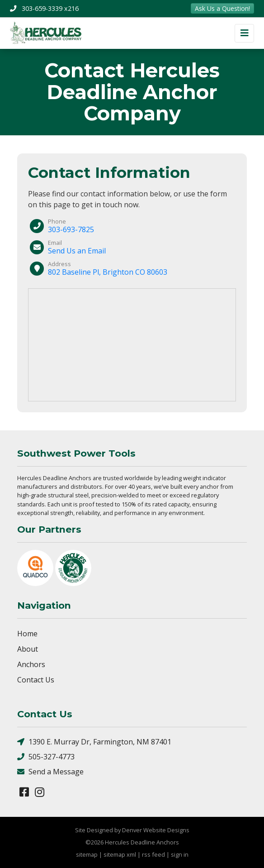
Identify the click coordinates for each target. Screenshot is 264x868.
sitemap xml (120, 854)
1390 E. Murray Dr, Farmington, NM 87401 (94, 742)
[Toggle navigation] (244, 33)
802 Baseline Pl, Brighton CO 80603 (108, 272)
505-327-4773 (46, 757)
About (28, 649)
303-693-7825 (71, 229)
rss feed (153, 854)
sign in (180, 854)
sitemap (87, 854)
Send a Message (50, 772)
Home (27, 634)
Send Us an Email (77, 251)
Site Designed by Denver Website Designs (132, 830)
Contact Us (36, 680)
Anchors (31, 664)
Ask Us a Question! (222, 8)
